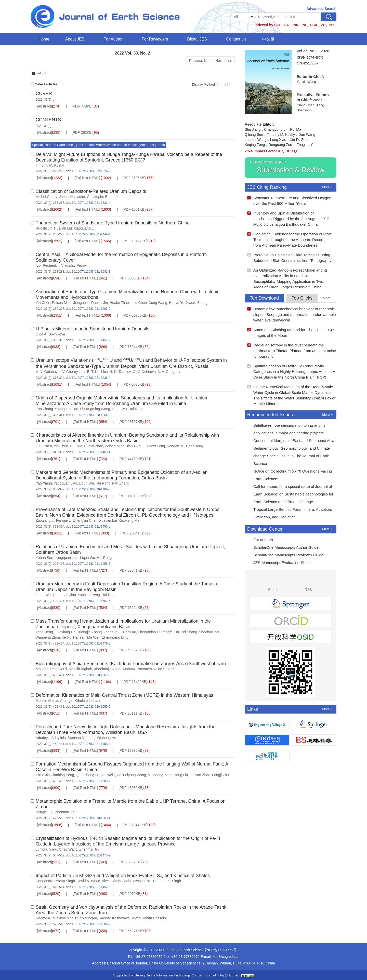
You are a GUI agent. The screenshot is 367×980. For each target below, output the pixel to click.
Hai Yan (79, 637)
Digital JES (199, 39)
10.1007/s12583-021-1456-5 (91, 564)
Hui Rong (136, 409)
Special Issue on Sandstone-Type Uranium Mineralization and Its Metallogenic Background (98, 145)
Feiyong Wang (135, 775)
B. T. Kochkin (97, 372)
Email (273, 584)
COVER (44, 93)
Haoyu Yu (177, 303)
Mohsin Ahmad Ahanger (55, 701)
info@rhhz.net (228, 975)
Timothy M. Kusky (50, 165)
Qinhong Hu (107, 738)
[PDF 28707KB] (131, 422)
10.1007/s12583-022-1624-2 (91, 171)
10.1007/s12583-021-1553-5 (91, 601)
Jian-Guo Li (135, 446)
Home (44, 39)
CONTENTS (48, 120)
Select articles (44, 84)
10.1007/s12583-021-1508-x (91, 781)
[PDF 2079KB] (130, 894)
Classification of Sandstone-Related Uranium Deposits (91, 191)
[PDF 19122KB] (135, 241)
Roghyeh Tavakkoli (51, 918)
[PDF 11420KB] (135, 682)
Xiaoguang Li (84, 228)
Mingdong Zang (160, 775)
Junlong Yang (46, 849)
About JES (77, 39)
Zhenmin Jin (65, 812)
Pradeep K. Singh (167, 881)
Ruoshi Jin (44, 228)
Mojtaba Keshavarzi (51, 669)
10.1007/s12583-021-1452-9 (91, 887)
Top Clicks (302, 298)
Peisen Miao (62, 303)
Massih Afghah (81, 669)
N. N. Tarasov (120, 372)
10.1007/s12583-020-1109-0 (91, 489)
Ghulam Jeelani (88, 701)
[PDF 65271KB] (131, 931)
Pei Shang (189, 632)
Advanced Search (322, 9)
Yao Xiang (44, 483)
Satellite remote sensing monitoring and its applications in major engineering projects (286, 429)
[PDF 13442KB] (135, 825)
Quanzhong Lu (87, 775)
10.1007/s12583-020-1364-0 (91, 415)
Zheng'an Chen (85, 520)
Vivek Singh (111, 881)
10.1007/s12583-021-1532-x (91, 203)
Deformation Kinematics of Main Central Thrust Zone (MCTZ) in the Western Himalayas (124, 695)
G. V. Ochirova (144, 372)
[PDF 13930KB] (131, 750)
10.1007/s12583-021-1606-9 (91, 924)
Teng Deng (44, 632)
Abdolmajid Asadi (107, 669)
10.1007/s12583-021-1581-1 (91, 272)
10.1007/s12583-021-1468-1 (91, 452)
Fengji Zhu (220, 775)
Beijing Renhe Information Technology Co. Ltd (168, 975)
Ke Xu (67, 637)
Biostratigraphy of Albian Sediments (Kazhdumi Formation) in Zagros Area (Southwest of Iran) (131, 664)
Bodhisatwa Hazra (137, 881)
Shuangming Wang (95, 409)
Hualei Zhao (119, 303)
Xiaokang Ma (129, 520)
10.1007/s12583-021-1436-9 (91, 378)
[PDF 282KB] (82, 132)
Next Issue (224, 61)
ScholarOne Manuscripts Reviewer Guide (285, 556)
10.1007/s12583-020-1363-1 (91, 818)
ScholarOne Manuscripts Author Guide (283, 548)
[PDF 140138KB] (132, 496)
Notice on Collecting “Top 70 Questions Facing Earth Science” (290, 475)
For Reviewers (156, 39)
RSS (309, 584)
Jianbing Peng (63, 775)
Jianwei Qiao (111, 775)
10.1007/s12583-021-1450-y (91, 527)
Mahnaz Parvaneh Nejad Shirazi (148, 669)
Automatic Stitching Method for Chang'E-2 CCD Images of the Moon (291, 333)
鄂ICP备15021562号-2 (222, 950)
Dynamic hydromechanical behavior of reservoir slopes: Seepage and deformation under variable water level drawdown (292, 314)
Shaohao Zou (209, 632)
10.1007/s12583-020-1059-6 (91, 707)
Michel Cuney (47, 197)
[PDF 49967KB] (131, 650)
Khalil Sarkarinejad (82, 918)
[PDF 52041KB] (131, 570)
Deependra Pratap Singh (55, 881)
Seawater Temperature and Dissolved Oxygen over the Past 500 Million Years (289, 201)
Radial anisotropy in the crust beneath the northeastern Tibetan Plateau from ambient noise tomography (292, 351)
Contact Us (236, 39)
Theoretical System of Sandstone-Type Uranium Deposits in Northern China (113, 223)
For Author (115, 39)
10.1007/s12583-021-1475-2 (91, 855)
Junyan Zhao (200, 775)
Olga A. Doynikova (50, 334)
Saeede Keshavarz (114, 918)
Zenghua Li (112, 632)
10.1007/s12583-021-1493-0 (91, 309)
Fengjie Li (64, 520)
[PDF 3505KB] (134, 178)
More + (327, 187)
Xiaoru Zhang (197, 303)
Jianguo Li (81, 303)
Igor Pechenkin (48, 265)
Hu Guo (76, 446)
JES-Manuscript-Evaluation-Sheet (279, 563)
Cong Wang (158, 303)
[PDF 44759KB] (131, 459)
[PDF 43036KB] (131, 788)
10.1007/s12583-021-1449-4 (91, 234)
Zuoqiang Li (45, 520)
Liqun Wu (119, 409)
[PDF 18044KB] (131, 347)
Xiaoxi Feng (155, 446)
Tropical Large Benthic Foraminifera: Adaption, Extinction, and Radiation (290, 513)
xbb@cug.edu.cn (226, 957)
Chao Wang (68, 849)
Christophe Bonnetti (103, 197)
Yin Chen (43, 303)
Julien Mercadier (72, 197)
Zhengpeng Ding (115, 637)
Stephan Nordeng (82, 738)
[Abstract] (44, 106)
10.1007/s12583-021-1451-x (91, 340)
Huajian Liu (63, 228)
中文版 (268, 39)
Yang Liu (181, 775)
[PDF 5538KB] (134, 384)
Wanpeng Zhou (48, 637)
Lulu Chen (139, 303)
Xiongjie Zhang (90, 632)
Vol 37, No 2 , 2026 (313, 51)
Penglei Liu (44, 812)
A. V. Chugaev (169, 372)
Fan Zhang (44, 409)
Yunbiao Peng (89, 595)
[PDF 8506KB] (130, 278)
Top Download (264, 298)
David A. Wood (88, 881)
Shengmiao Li (149, 632)
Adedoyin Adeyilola (51, 738)
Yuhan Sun (44, 558)
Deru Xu (130, 632)
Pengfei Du (170, 632)
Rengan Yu (175, 446)
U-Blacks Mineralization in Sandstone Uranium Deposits (93, 329)
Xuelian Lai (108, 520)
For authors (260, 540)
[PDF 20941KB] (133, 533)
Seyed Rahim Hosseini (149, 918)
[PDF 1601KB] (134, 209)
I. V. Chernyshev (72, 372)
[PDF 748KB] (82, 106)
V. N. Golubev (47, 372)
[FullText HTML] (87, 178)
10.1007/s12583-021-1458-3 (91, 744)
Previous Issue (200, 61)
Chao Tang (195, 446)
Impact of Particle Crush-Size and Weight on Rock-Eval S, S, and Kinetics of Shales (123, 876)
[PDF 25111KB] (131, 713)
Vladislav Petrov (74, 265)
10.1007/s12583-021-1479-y (91, 643)
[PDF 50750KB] (135, 315)
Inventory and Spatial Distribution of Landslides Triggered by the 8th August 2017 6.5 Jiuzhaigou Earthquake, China (288, 219)
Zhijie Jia (43, 775)
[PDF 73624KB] (131, 608)
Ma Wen (94, 637)
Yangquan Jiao (66, 409)
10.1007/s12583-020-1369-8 (91, 675)
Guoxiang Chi (65, 632)
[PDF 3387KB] (130, 862)
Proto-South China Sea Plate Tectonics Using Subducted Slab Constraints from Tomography (289, 258)
